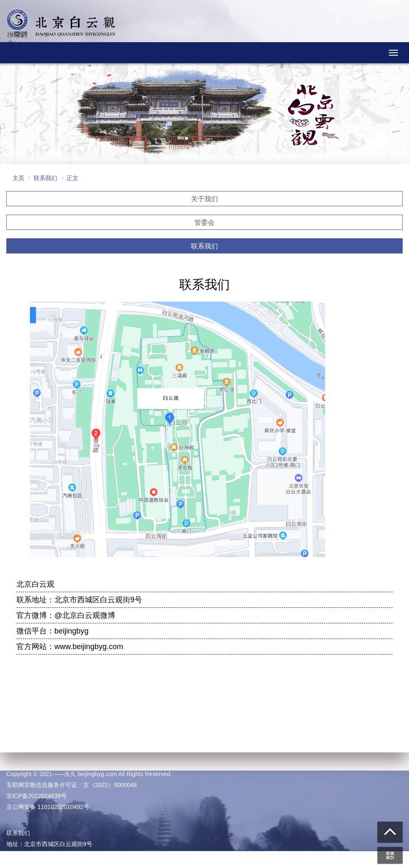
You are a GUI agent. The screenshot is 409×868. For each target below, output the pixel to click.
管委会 (204, 222)
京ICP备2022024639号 (36, 796)
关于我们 (204, 199)
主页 (19, 178)
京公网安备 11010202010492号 (48, 807)
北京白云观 (61, 25)
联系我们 (204, 246)
